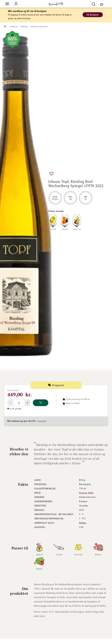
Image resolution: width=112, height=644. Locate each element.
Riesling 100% (86, 493)
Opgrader (42, 421)
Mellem (83, 523)
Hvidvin (14, 26)
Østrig (24, 26)
